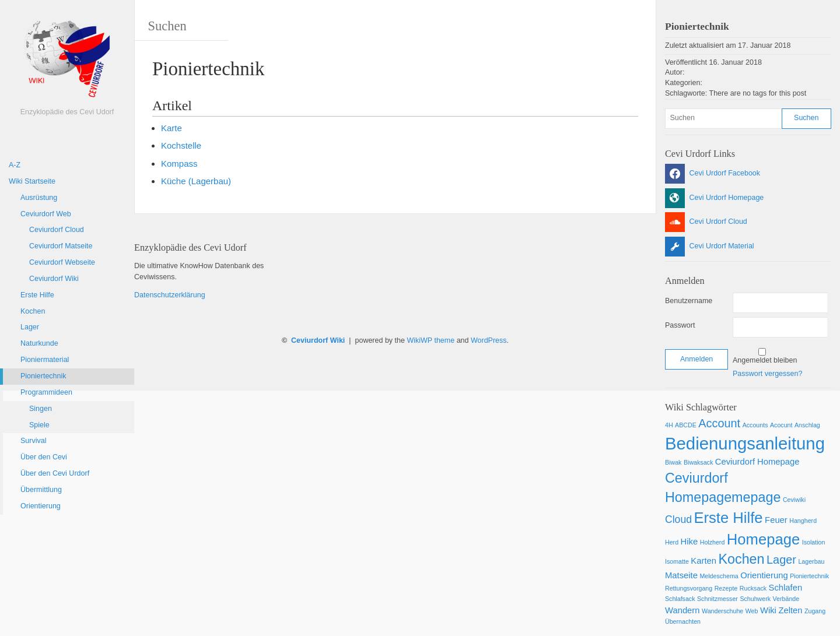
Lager (30, 327)
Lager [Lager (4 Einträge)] (781, 560)
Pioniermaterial (45, 360)
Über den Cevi (44, 457)
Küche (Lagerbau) (196, 181)
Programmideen (46, 392)
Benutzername (689, 301)
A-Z (15, 165)
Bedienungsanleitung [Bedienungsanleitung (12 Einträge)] (745, 443)
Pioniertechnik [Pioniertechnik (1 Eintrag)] (809, 576)
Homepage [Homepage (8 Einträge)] (763, 539)
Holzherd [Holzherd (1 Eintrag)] (713, 542)
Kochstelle (181, 145)
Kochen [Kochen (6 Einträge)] (741, 559)
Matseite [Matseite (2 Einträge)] (681, 575)
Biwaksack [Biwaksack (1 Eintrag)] (698, 462)
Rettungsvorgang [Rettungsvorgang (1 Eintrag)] (689, 588)
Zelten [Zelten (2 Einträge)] (790, 610)
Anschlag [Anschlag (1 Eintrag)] (807, 425)
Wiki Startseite (32, 181)
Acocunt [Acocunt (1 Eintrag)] (781, 425)
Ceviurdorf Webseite (62, 262)
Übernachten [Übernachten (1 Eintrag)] (683, 621)
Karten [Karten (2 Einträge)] (703, 561)
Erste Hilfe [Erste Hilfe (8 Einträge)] (728, 518)
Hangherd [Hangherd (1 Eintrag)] (803, 521)
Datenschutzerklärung (170, 295)
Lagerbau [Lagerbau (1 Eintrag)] (811, 561)
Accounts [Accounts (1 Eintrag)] (755, 425)
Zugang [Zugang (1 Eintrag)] (815, 611)
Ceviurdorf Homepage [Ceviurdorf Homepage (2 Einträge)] (757, 462)
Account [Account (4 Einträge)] (719, 423)
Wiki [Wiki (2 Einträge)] (768, 610)
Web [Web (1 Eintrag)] (752, 611)
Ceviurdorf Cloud (57, 230)
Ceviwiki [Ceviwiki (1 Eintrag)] (794, 500)
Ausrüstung (39, 198)
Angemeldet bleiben (765, 360)
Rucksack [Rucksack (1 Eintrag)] (753, 588)
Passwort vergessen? (768, 374)
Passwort (680, 325)
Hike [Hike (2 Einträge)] (689, 542)
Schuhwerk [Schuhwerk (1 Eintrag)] (755, 599)
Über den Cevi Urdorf (55, 473)
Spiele (39, 425)
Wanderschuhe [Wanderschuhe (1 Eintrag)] (722, 611)
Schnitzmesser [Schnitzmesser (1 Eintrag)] (717, 599)
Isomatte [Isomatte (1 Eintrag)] (677, 561)
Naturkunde (39, 343)
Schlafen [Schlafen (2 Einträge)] (786, 588)
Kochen (33, 311)
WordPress (489, 340)
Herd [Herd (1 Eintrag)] (672, 542)
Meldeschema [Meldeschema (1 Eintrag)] (719, 576)
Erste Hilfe (37, 295)
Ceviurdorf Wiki (54, 279)
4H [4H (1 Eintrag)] (669, 425)
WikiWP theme (430, 340)
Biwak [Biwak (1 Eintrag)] (673, 462)
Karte (171, 128)
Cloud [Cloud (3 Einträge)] (678, 519)
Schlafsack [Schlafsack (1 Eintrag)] (680, 599)
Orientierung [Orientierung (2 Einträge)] (764, 575)
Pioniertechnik (43, 376)
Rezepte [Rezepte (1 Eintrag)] (726, 588)
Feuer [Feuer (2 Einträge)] (776, 520)
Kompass (179, 164)
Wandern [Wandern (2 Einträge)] (682, 610)
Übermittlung (41, 490)
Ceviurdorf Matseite (61, 246)
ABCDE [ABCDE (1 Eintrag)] (686, 425)
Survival (33, 441)
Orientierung (41, 506)
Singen (41, 409)
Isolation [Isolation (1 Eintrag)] (814, 542)
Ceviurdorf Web (46, 214)
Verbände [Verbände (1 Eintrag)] (786, 599)
